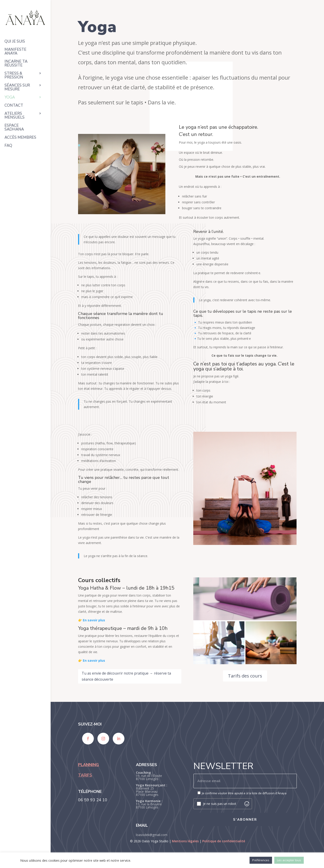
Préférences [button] (261, 860)
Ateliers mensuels (15, 116)
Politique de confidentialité (224, 841)
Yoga (10, 98)
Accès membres (20, 138)
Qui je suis (15, 42)
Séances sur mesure (17, 88)
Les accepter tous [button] (289, 860)
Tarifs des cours (245, 676)
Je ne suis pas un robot (220, 804)
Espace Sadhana (14, 128)
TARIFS (85, 775)
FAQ (8, 146)
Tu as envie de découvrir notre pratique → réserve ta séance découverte (126, 676)
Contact (14, 106)
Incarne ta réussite (16, 64)
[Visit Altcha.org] (247, 804)
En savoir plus (94, 620)
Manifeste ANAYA (15, 52)
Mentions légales (185, 841)
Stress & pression (14, 76)
